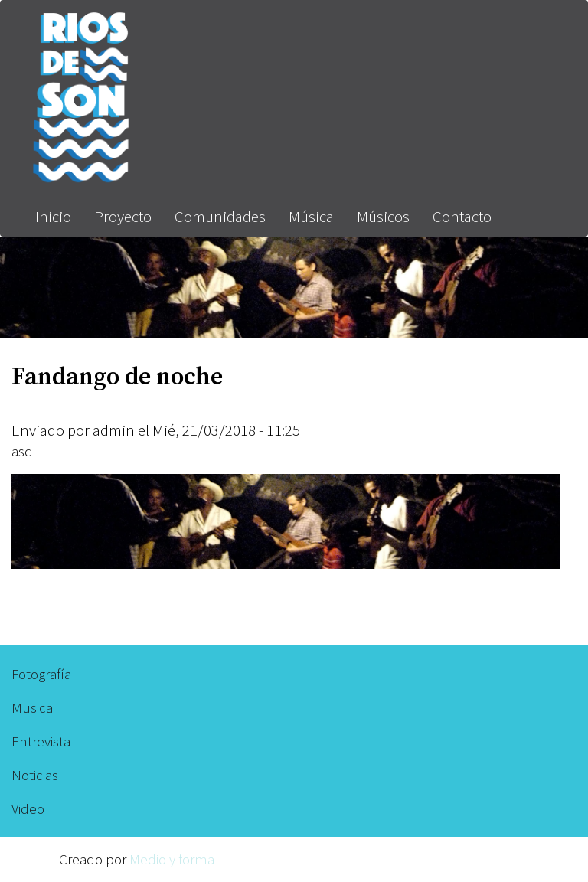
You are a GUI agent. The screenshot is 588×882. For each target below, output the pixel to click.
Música (311, 216)
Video (28, 808)
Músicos (383, 216)
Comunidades (220, 216)
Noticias (35, 775)
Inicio (53, 216)
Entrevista (41, 741)
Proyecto (123, 216)
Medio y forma (172, 859)
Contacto (462, 216)
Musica (32, 707)
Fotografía (41, 674)
